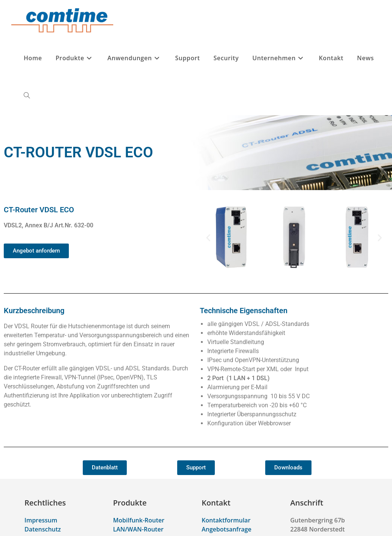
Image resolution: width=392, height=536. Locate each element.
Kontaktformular (226, 520)
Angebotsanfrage (226, 529)
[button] (208, 237)
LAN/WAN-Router (138, 529)
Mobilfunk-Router (139, 520)
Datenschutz (43, 529)
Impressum (41, 520)
